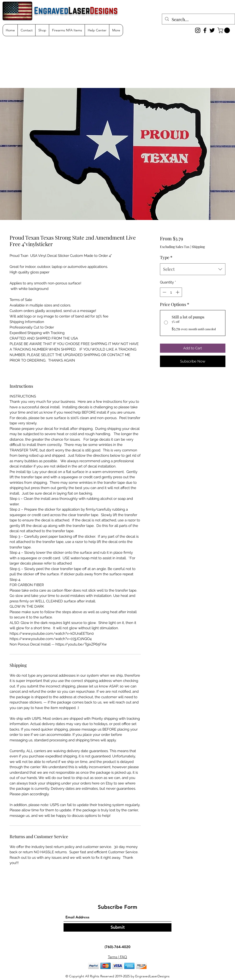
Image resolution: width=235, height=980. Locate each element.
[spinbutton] (171, 292)
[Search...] (198, 20)
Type (166, 257)
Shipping (198, 247)
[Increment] (178, 292)
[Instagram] (198, 30)
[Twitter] (212, 30)
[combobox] (193, 269)
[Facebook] (205, 30)
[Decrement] (164, 292)
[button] (224, 30)
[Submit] (117, 927)
